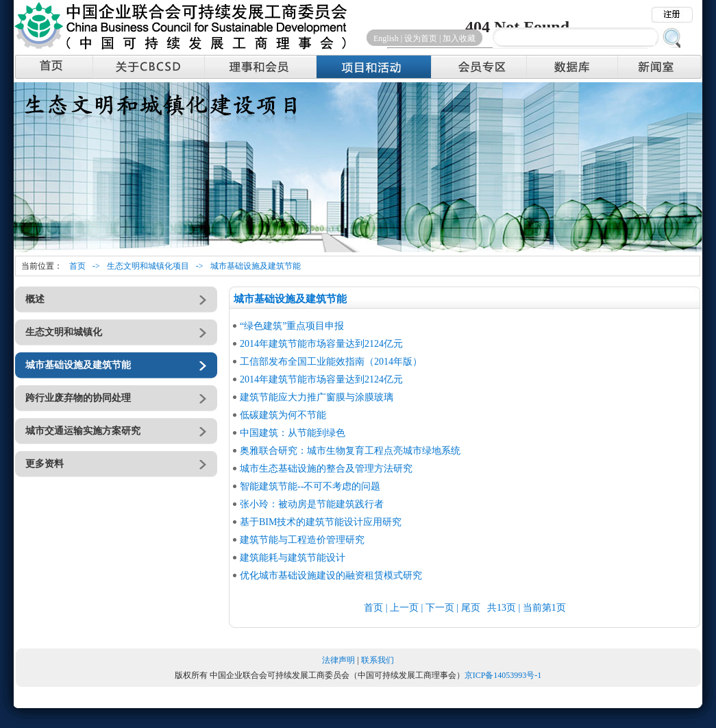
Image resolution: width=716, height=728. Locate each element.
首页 (77, 266)
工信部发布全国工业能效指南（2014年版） (331, 362)
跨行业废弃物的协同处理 (78, 398)
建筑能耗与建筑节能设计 (293, 558)
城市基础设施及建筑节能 (256, 266)
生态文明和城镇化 (64, 332)
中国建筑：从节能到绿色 (293, 433)
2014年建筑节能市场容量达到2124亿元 (321, 344)
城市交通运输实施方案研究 (83, 431)
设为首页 (421, 38)
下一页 (440, 608)
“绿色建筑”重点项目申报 (292, 326)
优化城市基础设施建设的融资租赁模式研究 (331, 575)
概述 (35, 299)
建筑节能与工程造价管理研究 (302, 540)
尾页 (471, 608)
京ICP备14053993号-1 (503, 675)
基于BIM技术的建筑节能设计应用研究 (321, 522)
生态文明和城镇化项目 (148, 266)
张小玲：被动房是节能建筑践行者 (312, 504)
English (386, 38)
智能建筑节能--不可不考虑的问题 (310, 486)
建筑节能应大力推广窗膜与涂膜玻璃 (317, 397)
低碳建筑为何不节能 (283, 415)
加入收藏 (459, 38)
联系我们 (378, 660)
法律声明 (338, 660)
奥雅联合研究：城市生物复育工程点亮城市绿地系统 (350, 451)
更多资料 (45, 464)
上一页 (404, 608)
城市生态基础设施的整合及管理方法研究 (326, 469)
